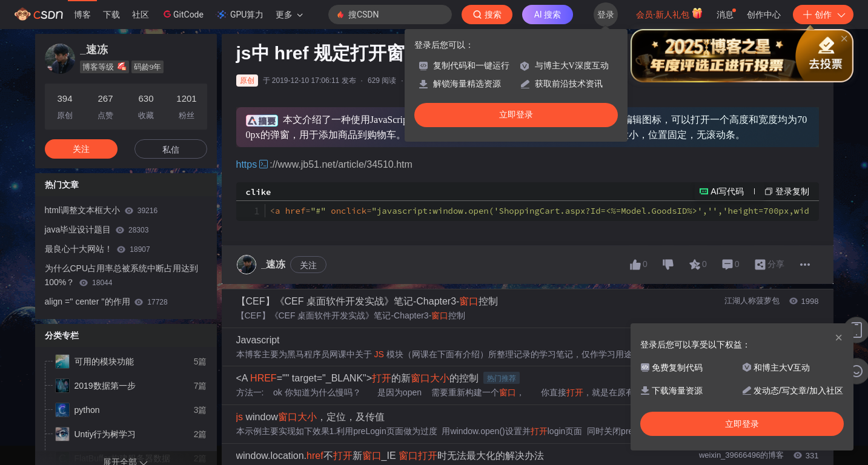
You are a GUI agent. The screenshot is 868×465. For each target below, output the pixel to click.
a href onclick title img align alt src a (540, 211)
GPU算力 (240, 15)
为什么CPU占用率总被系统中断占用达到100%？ (122, 275)
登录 (606, 15)
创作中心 (764, 15)
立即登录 (516, 115)
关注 (308, 265)
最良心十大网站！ (98, 249)
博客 (82, 15)
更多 (289, 15)
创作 (823, 15)
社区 (141, 15)
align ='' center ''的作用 (106, 302)
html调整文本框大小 (101, 210)
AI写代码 (727, 191)
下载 (111, 15)
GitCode (182, 14)
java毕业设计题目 (97, 229)
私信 (171, 150)
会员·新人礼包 (670, 13)
